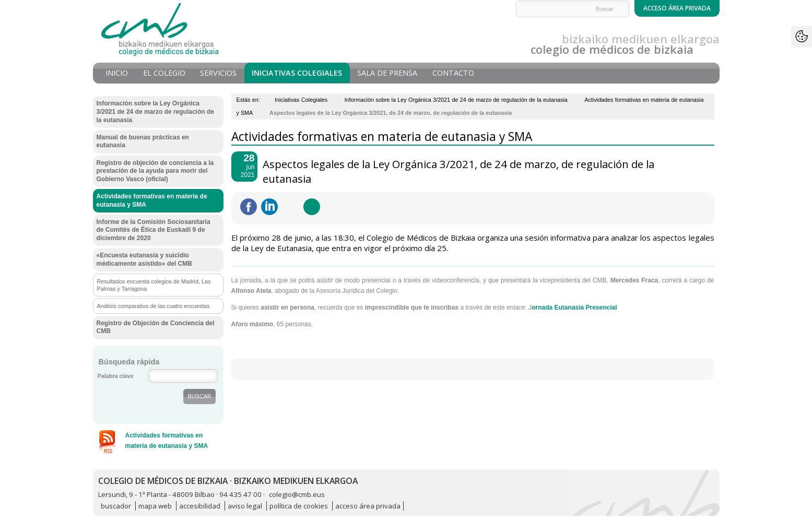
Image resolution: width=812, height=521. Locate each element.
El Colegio (164, 73)
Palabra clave (116, 376)
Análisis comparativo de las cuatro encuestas (154, 306)
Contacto (453, 73)
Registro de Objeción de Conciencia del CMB (156, 327)
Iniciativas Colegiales (297, 73)
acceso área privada (368, 506)
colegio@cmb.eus (297, 494)
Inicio (117, 73)
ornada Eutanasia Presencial (574, 307)
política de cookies (299, 506)
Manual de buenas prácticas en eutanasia (143, 141)
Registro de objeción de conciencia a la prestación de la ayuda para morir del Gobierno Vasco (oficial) (155, 171)
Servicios (218, 73)
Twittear (290, 207)
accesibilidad (200, 506)
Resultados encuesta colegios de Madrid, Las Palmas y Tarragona (154, 285)
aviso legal (245, 506)
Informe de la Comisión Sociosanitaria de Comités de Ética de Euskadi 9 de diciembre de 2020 (154, 230)
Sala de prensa (387, 73)
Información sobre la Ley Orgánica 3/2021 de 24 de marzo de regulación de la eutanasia (456, 100)
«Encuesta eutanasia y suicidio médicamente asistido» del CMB (144, 259)
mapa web (155, 506)
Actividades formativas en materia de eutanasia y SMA (152, 200)
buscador (116, 506)
